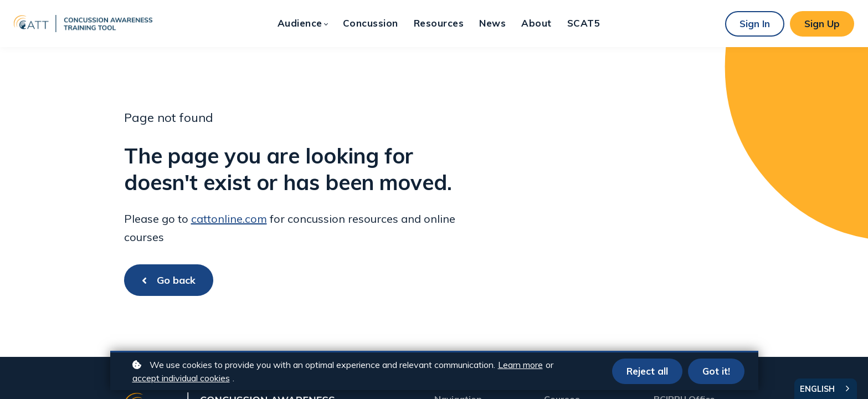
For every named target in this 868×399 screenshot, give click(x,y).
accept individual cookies (181, 378)
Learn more (520, 365)
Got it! (716, 371)
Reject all (647, 371)
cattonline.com (229, 219)
